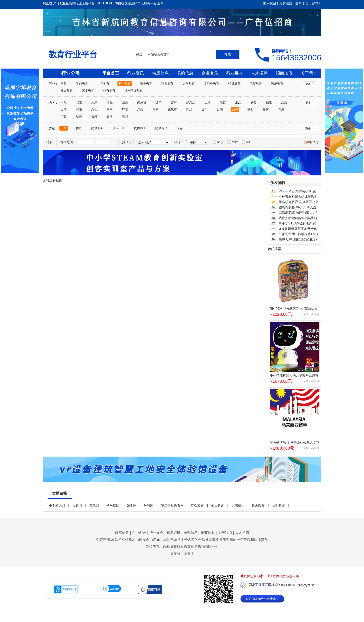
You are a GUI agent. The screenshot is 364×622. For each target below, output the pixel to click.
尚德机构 (238, 506)
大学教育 (189, 84)
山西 (125, 102)
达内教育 (258, 506)
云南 (220, 109)
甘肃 (266, 109)
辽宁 (159, 102)
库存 (180, 128)
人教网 (77, 506)
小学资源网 (57, 506)
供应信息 (160, 73)
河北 (110, 102)
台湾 (94, 116)
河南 (79, 109)
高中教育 (146, 84)
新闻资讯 (173, 533)
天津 (94, 102)
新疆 (79, 116)
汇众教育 (197, 506)
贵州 (205, 109)
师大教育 (218, 506)
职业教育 (167, 84)
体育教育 (109, 91)
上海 (208, 102)
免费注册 (286, 3)
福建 (269, 102)
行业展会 (235, 73)
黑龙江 (191, 102)
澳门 (125, 116)
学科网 (149, 506)
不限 (64, 84)
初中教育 (125, 84)
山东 (64, 109)
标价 (218, 142)
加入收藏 (270, 3)
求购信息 (185, 73)
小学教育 (103, 84)
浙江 (238, 102)
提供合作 (161, 128)
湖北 (94, 109)
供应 (79, 128)
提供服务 (97, 128)
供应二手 (119, 128)
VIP (247, 142)
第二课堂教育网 (172, 506)
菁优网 (94, 506)
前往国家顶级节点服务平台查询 (141, 3)
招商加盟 (284, 73)
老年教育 (256, 84)
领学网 (132, 506)
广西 (140, 109)
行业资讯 (136, 73)
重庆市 (172, 109)
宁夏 (64, 116)
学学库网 (113, 506)
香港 (110, 116)
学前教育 (82, 84)
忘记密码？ (313, 3)
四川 (189, 109)
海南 (156, 109)
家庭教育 (277, 84)
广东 (125, 109)
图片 (233, 142)
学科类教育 (212, 84)
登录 (299, 3)
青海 (281, 109)
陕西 (250, 109)
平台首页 (111, 73)
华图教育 (279, 506)
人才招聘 (259, 73)
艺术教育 (88, 91)
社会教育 (67, 91)
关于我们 (309, 73)
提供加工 (140, 128)
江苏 (223, 102)
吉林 (174, 102)
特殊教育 (234, 84)
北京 (79, 102)
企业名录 (210, 73)
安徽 (253, 102)
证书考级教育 (134, 91)
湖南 (110, 109)
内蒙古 (142, 102)
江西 (284, 102)
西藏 (235, 109)
